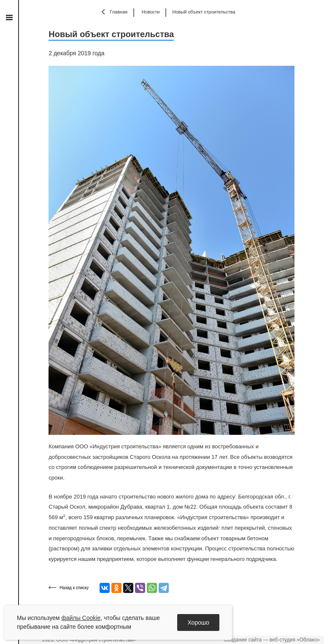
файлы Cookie (81, 618)
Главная (119, 12)
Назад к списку (74, 588)
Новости (151, 12)
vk (9, 111)
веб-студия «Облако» (295, 640)
